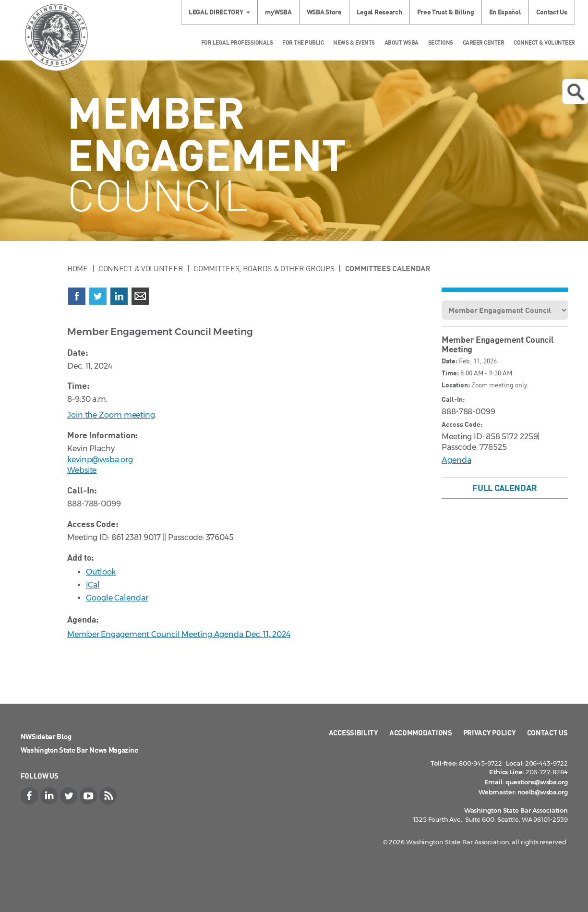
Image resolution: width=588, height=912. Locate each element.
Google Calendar (117, 598)
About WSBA (402, 42)
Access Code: (462, 424)
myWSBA (278, 12)
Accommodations (421, 732)
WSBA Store (324, 12)
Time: (450, 373)
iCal (93, 585)
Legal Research (379, 12)
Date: (450, 361)
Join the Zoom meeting (111, 415)
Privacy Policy (490, 732)
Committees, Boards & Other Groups (264, 268)
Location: (456, 385)
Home (78, 268)
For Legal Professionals (237, 42)
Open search (576, 92)
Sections (441, 42)
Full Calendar (504, 488)
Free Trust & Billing (446, 12)
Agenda (456, 460)
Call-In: (453, 399)
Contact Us (552, 12)
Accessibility (354, 732)
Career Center (484, 42)
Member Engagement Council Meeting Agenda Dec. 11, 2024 (179, 634)
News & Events (354, 42)
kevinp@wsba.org (100, 460)
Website (82, 470)
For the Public (303, 42)
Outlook (101, 572)
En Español (505, 12)
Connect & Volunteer (544, 42)
